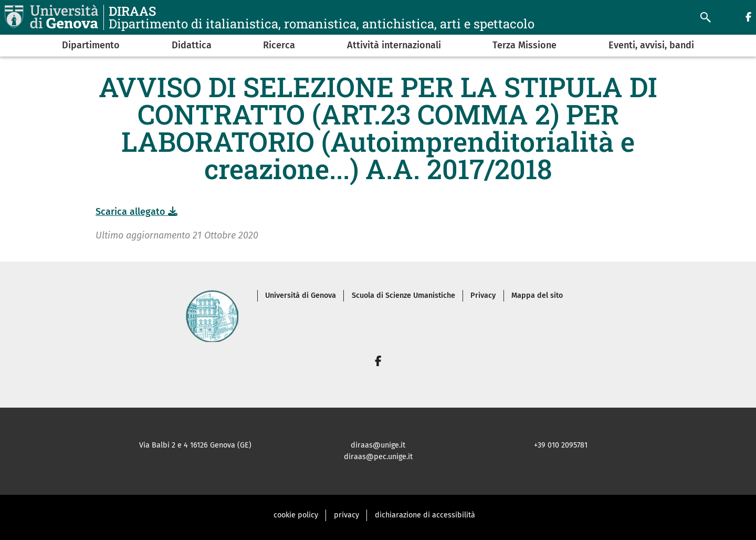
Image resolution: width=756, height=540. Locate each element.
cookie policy (296, 515)
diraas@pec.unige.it (378, 457)
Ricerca (279, 45)
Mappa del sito (537, 295)
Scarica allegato (136, 212)
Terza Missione (524, 45)
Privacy (483, 295)
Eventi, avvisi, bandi (651, 45)
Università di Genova (301, 295)
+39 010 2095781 (561, 445)
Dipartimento (91, 45)
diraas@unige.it (378, 445)
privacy (346, 515)
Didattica (192, 45)
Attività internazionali (394, 45)
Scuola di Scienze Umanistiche (403, 295)
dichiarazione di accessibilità (425, 515)
